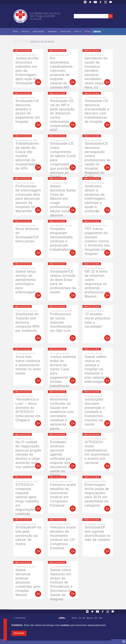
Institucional (20, 618)
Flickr (85, 2)
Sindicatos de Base (42, 42)
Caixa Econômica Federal (97, 32)
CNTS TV (78, 32)
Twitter (90, 2)
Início (15, 32)
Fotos (87, 32)
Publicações (39, 32)
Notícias (25, 32)
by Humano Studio (124, 642)
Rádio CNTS (66, 32)
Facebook (100, 2)
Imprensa (52, 32)
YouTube (95, 2)
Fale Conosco (111, 2)
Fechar (19, 633)
